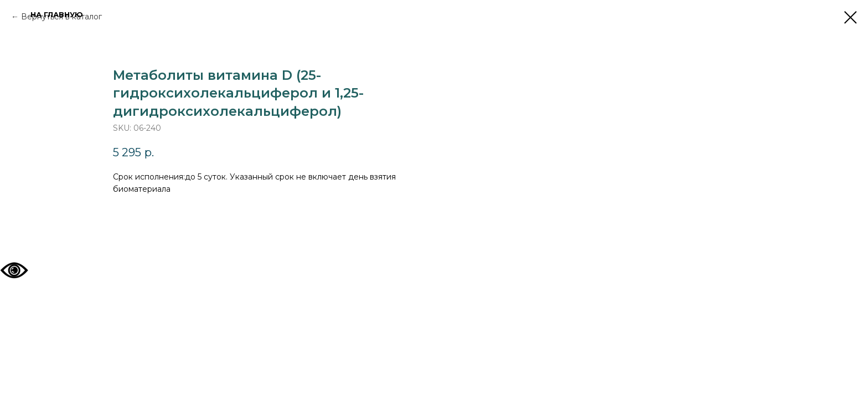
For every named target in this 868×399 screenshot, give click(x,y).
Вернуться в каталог (61, 17)
